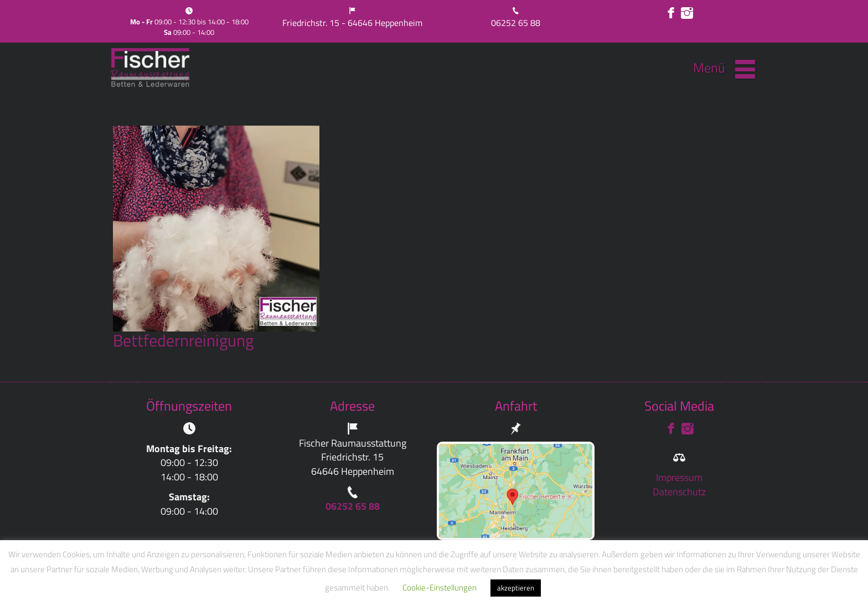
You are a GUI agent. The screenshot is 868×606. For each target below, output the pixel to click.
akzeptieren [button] (516, 588)
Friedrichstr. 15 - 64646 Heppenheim (352, 23)
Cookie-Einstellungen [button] (440, 587)
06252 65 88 (516, 23)
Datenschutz (679, 492)
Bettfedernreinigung (183, 340)
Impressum (679, 477)
